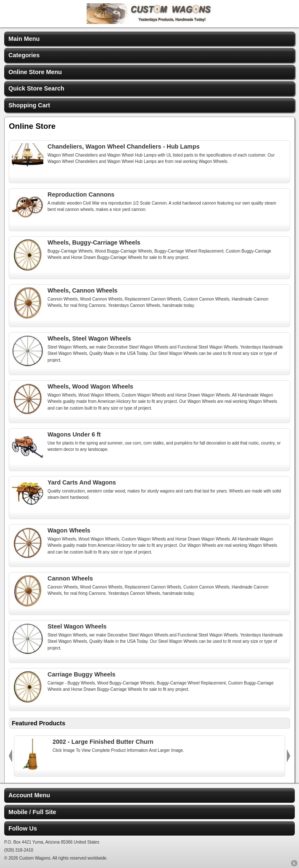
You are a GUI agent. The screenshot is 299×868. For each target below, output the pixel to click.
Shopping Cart (29, 105)
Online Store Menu (35, 72)
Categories (24, 55)
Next (288, 756)
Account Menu (29, 795)
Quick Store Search (36, 88)
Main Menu (24, 39)
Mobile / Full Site (32, 812)
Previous (11, 756)
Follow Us (23, 828)
